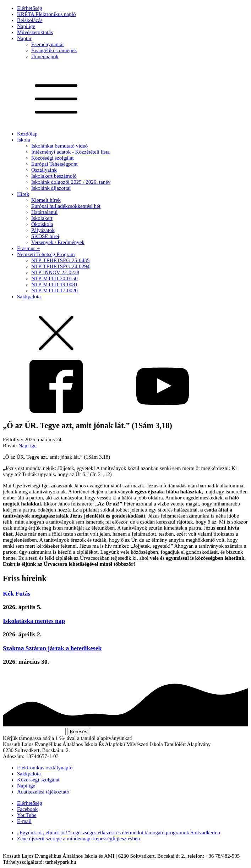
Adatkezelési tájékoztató (43, 792)
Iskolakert (42, 218)
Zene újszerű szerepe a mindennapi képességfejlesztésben (78, 839)
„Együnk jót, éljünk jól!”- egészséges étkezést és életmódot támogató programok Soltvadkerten (119, 833)
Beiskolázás (30, 20)
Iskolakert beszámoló (54, 176)
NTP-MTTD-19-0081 (54, 284)
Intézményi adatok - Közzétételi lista (70, 152)
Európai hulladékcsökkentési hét (66, 206)
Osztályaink (44, 170)
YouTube (27, 815)
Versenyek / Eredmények (58, 242)
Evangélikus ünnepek (54, 50)
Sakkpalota (29, 297)
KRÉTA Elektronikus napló (46, 14)
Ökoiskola (42, 224)
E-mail (24, 821)
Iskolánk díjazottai (51, 188)
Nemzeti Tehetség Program (46, 254)
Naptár (24, 38)
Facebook (27, 809)
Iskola (24, 140)
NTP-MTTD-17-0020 (54, 291)
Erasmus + (28, 248)
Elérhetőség (30, 8)
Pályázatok (43, 230)
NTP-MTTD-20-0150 (54, 278)
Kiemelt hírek (46, 200)
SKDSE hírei (45, 236)
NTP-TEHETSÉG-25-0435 (60, 260)
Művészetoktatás (35, 32)
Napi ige (26, 26)
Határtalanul (44, 212)
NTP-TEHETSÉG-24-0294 (60, 266)
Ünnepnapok (45, 56)
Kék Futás (17, 593)
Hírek (23, 194)
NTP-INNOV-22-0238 (55, 272)
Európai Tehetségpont (54, 164)
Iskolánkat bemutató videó (59, 146)
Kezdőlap (27, 134)
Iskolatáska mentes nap (34, 621)
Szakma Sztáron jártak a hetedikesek (52, 648)
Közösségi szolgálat (53, 158)
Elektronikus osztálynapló (45, 768)
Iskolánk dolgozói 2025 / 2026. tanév (71, 182)
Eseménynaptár (48, 44)
